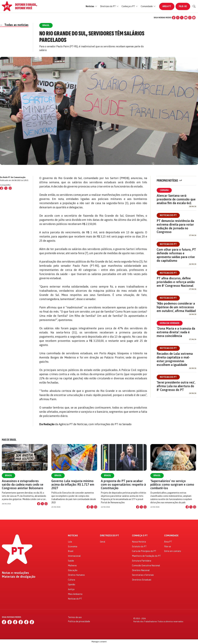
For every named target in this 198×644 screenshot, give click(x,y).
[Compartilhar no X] (42, 504)
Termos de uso (75, 617)
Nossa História (139, 542)
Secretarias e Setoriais (143, 575)
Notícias (73, 536)
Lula (70, 542)
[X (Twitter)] (182, 18)
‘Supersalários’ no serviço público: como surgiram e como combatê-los (172, 484)
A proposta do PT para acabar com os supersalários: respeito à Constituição (123, 484)
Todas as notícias (14, 25)
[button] (91, 6)
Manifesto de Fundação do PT (146, 556)
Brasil (9, 475)
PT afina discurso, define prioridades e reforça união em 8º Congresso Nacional (176, 282)
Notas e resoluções (15, 573)
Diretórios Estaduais (142, 580)
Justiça (71, 589)
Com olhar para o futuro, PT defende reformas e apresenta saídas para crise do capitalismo (176, 255)
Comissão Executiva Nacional (146, 566)
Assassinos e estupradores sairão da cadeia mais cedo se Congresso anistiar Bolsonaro (23, 484)
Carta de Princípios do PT (144, 551)
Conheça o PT (140, 536)
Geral (103, 542)
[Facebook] (174, 18)
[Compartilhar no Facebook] (2, 188)
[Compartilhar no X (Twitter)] (6, 188)
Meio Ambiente (75, 594)
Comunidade (171, 536)
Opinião (72, 585)
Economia (73, 547)
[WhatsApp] (190, 18)
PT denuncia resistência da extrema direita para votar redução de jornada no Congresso (175, 226)
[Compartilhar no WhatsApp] (10, 188)
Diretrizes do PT (109, 536)
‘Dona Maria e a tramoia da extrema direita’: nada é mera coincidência (176, 332)
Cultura (71, 580)
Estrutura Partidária (142, 561)
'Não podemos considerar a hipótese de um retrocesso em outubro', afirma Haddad (176, 307)
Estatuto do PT (139, 547)
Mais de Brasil (9, 440)
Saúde (71, 561)
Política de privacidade (79, 621)
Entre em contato (173, 551)
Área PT (167, 6)
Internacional (74, 556)
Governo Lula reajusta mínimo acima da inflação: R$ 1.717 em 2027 (73, 484)
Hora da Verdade (170, 323)
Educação (73, 570)
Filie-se (183, 6)
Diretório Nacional (141, 570)
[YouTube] (186, 18)
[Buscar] (194, 6)
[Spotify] (194, 18)
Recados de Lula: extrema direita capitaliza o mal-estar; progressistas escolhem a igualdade (175, 359)
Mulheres (72, 566)
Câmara (164, 190)
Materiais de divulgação (19, 577)
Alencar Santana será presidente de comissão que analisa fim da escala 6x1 (176, 199)
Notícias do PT (168, 215)
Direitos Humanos (76, 575)
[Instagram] (178, 18)
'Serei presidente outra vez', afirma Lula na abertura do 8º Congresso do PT (176, 386)
